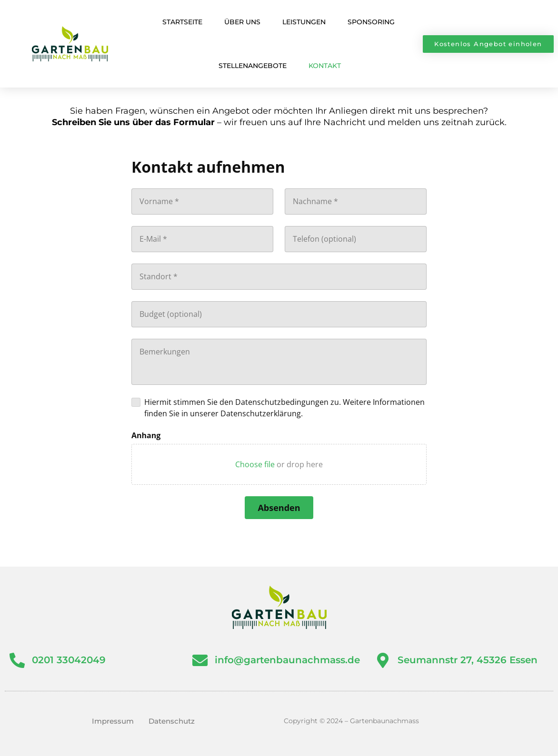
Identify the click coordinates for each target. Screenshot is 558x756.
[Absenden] (279, 508)
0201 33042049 (70, 660)
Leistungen (304, 22)
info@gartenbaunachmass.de (289, 660)
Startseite (182, 22)
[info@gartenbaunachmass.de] (201, 661)
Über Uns (242, 22)
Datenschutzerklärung (261, 413)
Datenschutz (172, 721)
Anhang (146, 435)
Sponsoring (371, 22)
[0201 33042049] (18, 661)
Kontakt (325, 66)
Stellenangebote (253, 66)
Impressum (113, 721)
